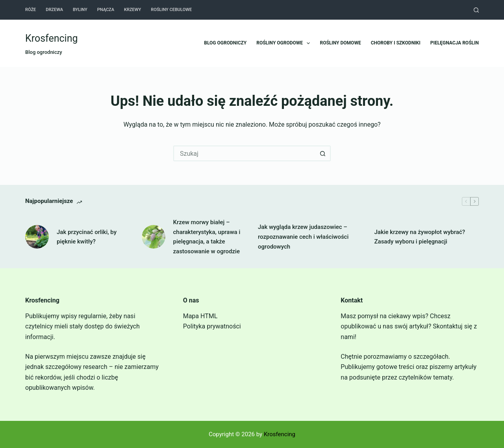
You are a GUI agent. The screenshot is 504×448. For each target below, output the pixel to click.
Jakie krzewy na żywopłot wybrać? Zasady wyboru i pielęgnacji (420, 237)
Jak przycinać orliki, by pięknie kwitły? (87, 237)
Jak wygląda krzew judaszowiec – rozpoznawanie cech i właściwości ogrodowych (303, 237)
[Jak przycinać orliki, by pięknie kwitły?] (37, 237)
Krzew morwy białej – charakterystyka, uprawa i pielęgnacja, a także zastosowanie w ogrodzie (207, 237)
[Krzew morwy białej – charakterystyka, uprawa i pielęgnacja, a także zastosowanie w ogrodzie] (154, 237)
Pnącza (106, 10)
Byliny (80, 10)
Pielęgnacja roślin (455, 43)
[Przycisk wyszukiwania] (323, 153)
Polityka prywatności (212, 326)
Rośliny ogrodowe (285, 43)
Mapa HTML (200, 316)
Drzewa (54, 10)
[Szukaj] (476, 10)
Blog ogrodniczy (225, 43)
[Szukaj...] (244, 153)
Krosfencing (52, 38)
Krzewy (132, 10)
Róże (31, 10)
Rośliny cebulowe (171, 10)
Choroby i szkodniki (396, 43)
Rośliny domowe (340, 43)
